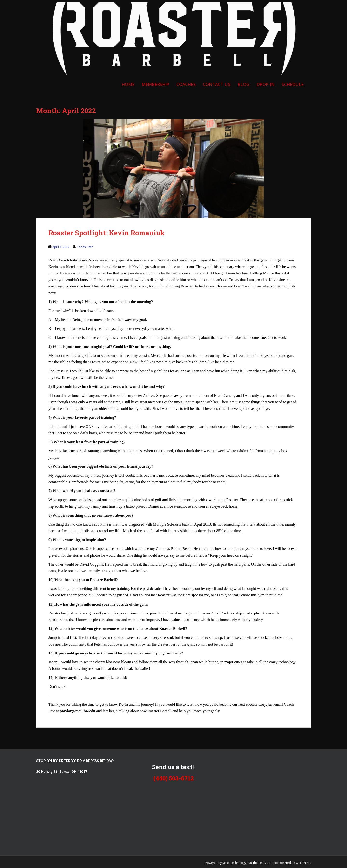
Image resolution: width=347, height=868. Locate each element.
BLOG (244, 84)
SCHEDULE (293, 84)
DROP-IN (266, 84)
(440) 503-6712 (174, 778)
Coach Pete (85, 247)
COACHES (186, 84)
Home (128, 84)
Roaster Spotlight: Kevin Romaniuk (107, 233)
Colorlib (272, 863)
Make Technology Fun (237, 863)
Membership (155, 84)
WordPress (303, 863)
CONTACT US (217, 84)
